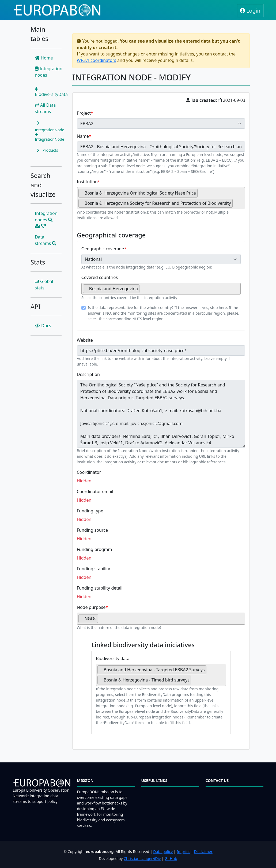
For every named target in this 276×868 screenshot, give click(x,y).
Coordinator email (95, 491)
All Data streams (45, 108)
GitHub (171, 858)
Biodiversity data (113, 658)
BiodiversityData (51, 92)
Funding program (94, 549)
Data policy (163, 852)
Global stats (44, 285)
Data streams (46, 240)
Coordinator (89, 472)
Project (84, 113)
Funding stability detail (100, 588)
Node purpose (91, 607)
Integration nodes (49, 72)
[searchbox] (236, 205)
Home (44, 58)
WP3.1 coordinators (97, 60)
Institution (87, 182)
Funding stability (94, 569)
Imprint (183, 852)
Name (83, 136)
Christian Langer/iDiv (142, 858)
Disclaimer (203, 852)
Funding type (90, 511)
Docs (43, 326)
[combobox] (161, 198)
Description (88, 374)
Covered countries (100, 277)
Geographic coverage (103, 249)
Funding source (92, 530)
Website (85, 340)
